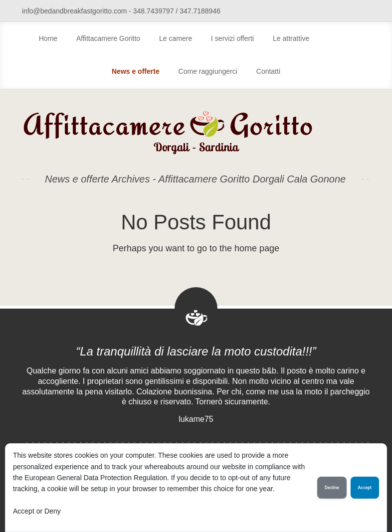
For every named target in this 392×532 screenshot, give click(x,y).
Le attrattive (291, 38)
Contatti (268, 71)
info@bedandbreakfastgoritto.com (74, 11)
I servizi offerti (232, 38)
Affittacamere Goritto (108, 38)
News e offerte (136, 71)
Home (48, 38)
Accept (365, 488)
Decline (332, 488)
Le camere (176, 38)
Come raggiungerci (208, 71)
